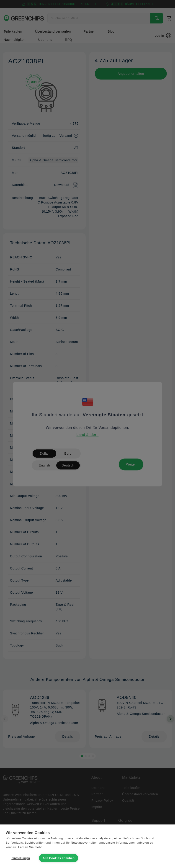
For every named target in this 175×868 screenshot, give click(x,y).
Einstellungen (21, 858)
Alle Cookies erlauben (59, 858)
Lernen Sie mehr (30, 847)
